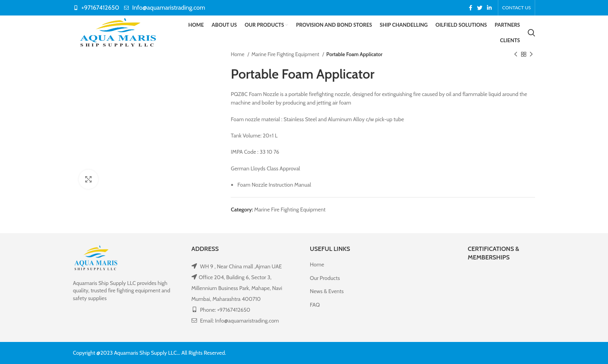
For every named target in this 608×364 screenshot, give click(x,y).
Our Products (325, 278)
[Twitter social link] (480, 8)
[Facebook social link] (471, 8)
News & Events (327, 292)
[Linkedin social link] (489, 8)
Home (238, 54)
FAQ (315, 305)
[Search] (531, 33)
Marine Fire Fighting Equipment (286, 54)
